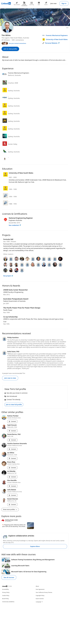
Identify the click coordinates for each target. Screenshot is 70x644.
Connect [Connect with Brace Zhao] (12, 468)
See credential (15, 225)
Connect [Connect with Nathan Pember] (12, 421)
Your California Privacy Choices (44, 592)
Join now (53, 3)
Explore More (35, 546)
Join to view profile (10, 49)
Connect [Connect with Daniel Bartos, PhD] (12, 440)
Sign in (64, 3)
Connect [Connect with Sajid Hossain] (12, 431)
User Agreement (40, 589)
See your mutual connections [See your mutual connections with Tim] (17, 43)
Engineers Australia (15, 220)
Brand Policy (5, 599)
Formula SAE (8, 239)
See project (8, 276)
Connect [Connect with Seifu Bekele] (12, 495)
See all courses (9, 577)
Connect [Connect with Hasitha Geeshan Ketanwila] (12, 449)
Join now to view (10, 378)
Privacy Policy (6, 592)
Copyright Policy (40, 596)
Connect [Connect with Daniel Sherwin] (12, 504)
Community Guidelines (8, 602)
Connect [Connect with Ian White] (12, 458)
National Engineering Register (21, 218)
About (37, 586)
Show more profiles (10, 509)
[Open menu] (67, 28)
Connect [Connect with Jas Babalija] (12, 477)
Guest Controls (40, 599)
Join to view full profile (14, 405)
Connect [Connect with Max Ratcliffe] (12, 486)
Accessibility (5, 589)
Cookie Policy (6, 596)
